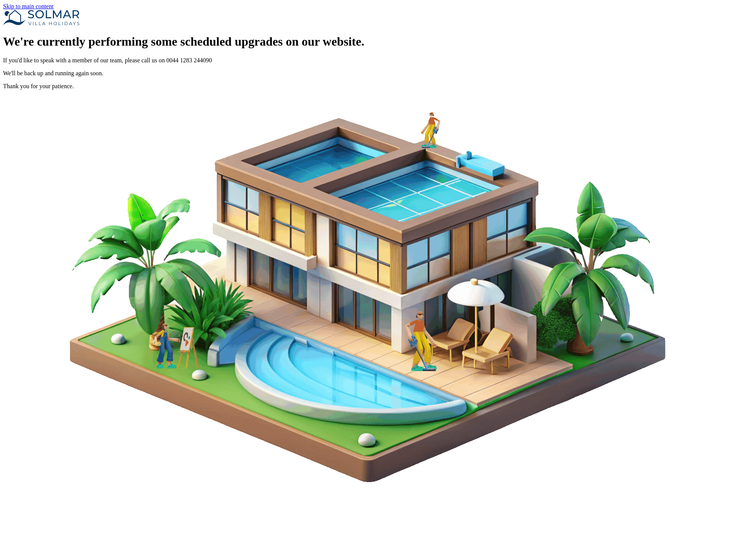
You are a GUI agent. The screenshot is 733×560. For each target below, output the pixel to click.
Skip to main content (28, 6)
